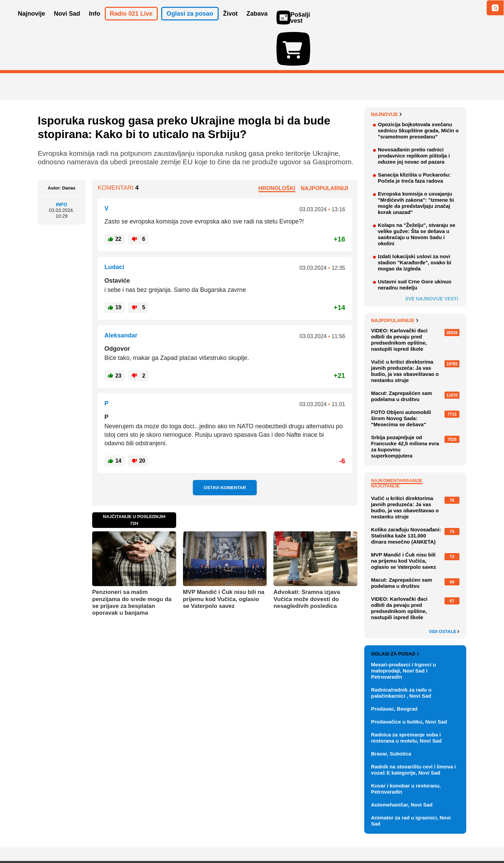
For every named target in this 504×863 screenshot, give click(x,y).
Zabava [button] (257, 23)
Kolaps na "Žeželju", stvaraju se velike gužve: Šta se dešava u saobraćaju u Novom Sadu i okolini (417, 195)
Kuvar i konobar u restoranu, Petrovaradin (406, 749)
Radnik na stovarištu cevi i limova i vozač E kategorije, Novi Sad (413, 730)
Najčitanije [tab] (385, 446)
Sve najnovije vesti (432, 259)
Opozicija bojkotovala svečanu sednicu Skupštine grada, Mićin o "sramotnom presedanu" (418, 91)
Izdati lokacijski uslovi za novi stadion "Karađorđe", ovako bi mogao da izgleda (415, 223)
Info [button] (95, 23)
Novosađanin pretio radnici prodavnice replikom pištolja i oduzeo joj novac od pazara (414, 116)
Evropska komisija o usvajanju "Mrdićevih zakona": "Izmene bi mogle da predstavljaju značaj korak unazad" (416, 163)
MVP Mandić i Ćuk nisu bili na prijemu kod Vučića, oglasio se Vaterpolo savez (224, 560)
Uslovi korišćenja (176, 837)
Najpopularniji (324, 148)
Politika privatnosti (223, 837)
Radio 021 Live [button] (131, 23)
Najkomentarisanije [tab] (397, 441)
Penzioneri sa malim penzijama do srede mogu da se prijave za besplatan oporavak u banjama (132, 563)
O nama (52, 837)
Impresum (139, 837)
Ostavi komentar (225, 448)
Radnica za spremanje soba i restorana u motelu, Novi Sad (406, 698)
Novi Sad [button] (67, 23)
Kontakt (112, 837)
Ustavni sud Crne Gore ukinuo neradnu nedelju (415, 245)
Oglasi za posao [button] (190, 23)
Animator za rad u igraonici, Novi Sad (411, 781)
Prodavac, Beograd (394, 669)
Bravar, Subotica (391, 714)
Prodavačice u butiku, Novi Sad (409, 682)
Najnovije (387, 75)
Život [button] (230, 23)
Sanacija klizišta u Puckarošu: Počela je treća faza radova (414, 138)
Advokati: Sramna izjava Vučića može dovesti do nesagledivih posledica (307, 560)
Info (61, 165)
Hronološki (277, 148)
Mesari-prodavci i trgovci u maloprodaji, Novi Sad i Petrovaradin (404, 631)
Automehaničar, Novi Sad (402, 765)
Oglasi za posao (395, 614)
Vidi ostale (444, 592)
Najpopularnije (395, 281)
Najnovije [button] (32, 23)
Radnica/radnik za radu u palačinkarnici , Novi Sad (401, 653)
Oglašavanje (82, 837)
